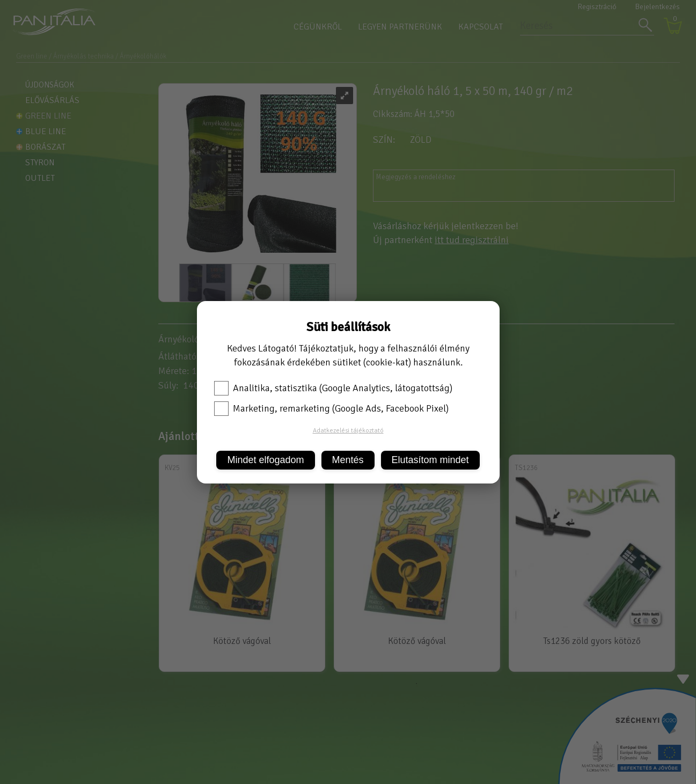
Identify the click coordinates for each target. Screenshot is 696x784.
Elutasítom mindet (430, 460)
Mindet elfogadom (265, 460)
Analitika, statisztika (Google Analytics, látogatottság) (333, 388)
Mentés (348, 460)
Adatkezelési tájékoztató (348, 431)
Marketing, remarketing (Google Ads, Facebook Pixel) (331, 408)
